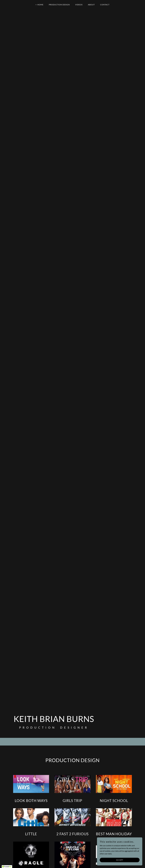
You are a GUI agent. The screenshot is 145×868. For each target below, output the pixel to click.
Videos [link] (79, 5)
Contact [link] (105, 5)
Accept (120, 860)
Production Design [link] (59, 5)
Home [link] (40, 5)
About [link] (91, 5)
